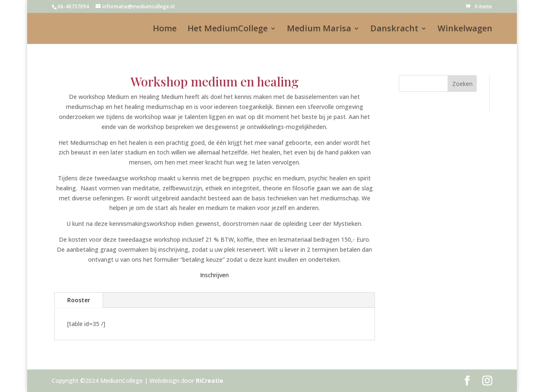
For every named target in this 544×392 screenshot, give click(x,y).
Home (165, 30)
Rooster (79, 300)
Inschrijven (214, 275)
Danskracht (394, 30)
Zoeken (462, 84)
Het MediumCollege (228, 30)
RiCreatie (210, 381)
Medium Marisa (319, 30)
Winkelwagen (465, 30)
